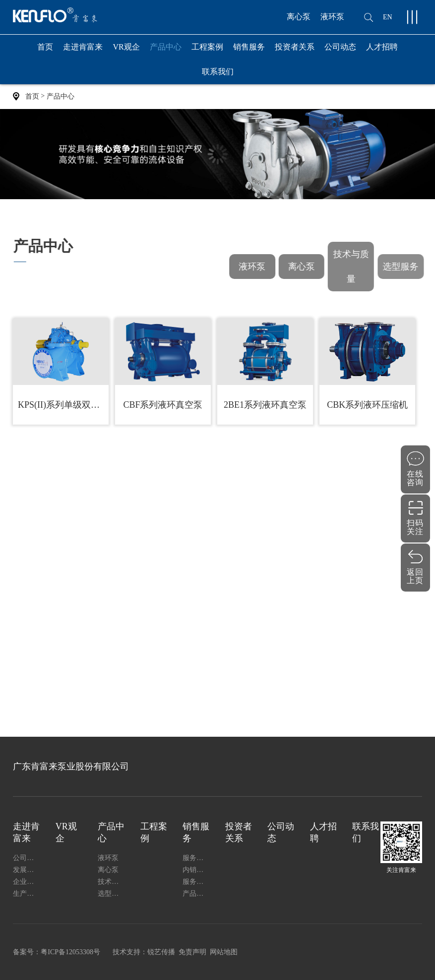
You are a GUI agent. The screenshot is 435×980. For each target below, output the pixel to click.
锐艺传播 (161, 952)
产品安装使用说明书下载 (196, 894)
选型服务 (403, 267)
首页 (45, 47)
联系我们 (218, 72)
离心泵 (299, 17)
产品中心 (166, 51)
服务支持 (196, 858)
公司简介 (27, 858)
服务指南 (196, 882)
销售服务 (249, 51)
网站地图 (224, 952)
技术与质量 (353, 267)
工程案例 (207, 47)
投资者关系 (295, 47)
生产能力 (27, 894)
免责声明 (192, 952)
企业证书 (27, 882)
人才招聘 (382, 47)
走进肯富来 (83, 51)
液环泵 (332, 17)
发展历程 (27, 870)
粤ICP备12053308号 (70, 952)
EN (388, 17)
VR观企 (126, 47)
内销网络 (196, 870)
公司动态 (340, 47)
